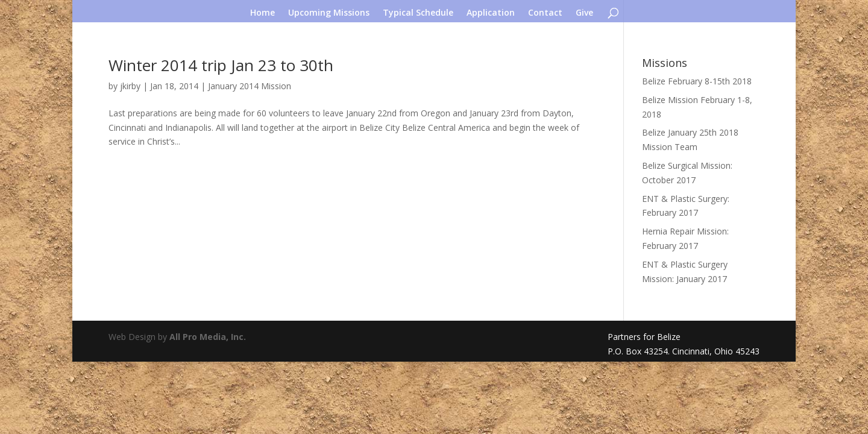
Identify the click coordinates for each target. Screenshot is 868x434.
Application (491, 13)
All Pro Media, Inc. (208, 337)
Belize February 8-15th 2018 (697, 81)
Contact (545, 13)
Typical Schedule (418, 13)
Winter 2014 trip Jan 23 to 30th (221, 65)
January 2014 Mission (250, 86)
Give (584, 13)
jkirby (130, 86)
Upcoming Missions (329, 13)
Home (263, 13)
